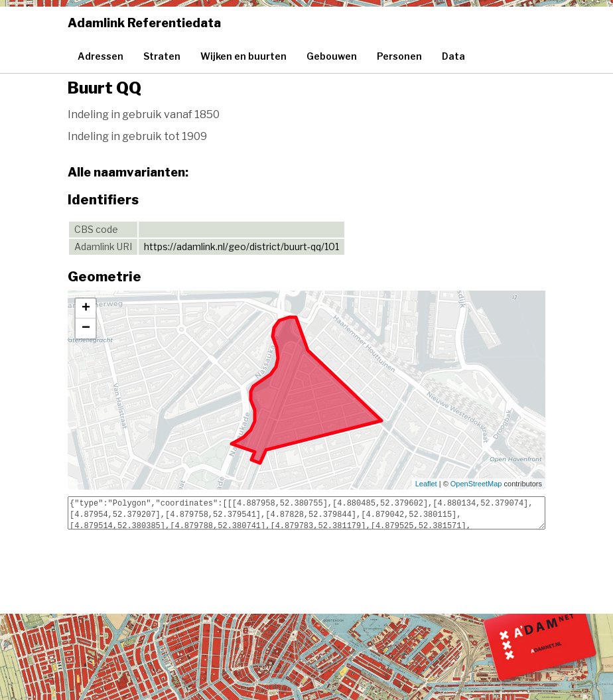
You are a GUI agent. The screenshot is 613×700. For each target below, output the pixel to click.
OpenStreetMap (476, 484)
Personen (399, 56)
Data (453, 56)
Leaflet (426, 484)
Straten (162, 56)
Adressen (101, 56)
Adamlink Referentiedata (144, 23)
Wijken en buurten (243, 56)
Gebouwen (332, 56)
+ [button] (86, 309)
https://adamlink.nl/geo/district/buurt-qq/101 (241, 246)
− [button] (86, 328)
